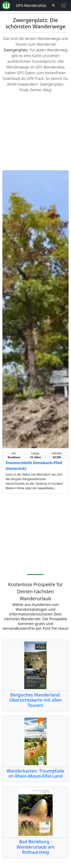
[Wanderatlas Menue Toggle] (63, 6)
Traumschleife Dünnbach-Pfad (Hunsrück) (34, 466)
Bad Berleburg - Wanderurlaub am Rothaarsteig (35, 847)
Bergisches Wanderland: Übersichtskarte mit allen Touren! (36, 700)
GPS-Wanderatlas (31, 5)
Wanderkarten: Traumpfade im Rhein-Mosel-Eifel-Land (35, 773)
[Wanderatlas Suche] (54, 6)
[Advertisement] (35, 131)
